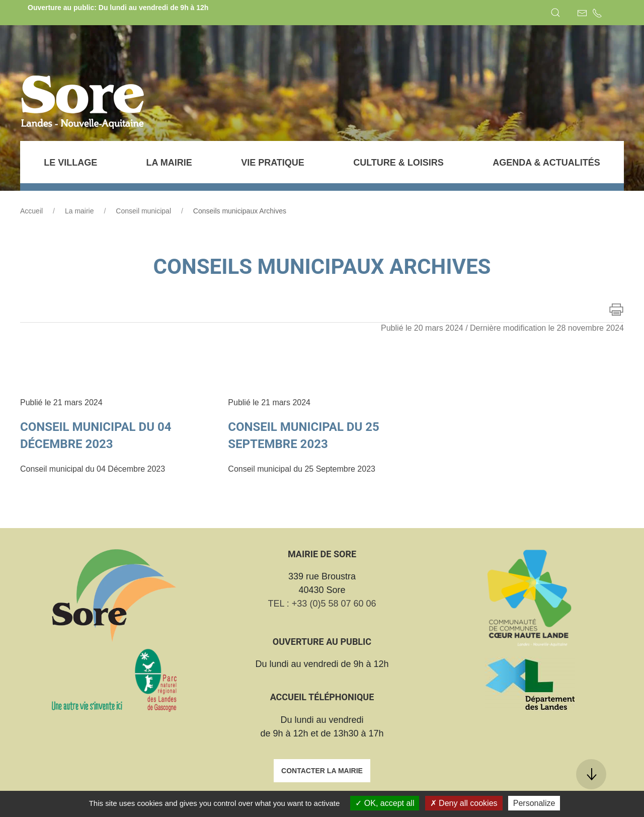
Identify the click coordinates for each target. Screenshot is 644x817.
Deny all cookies (464, 803)
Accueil (31, 211)
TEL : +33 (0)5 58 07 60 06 (322, 604)
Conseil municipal (143, 211)
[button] (555, 13)
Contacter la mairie (322, 771)
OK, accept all (385, 803)
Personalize (534, 803)
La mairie (79, 211)
